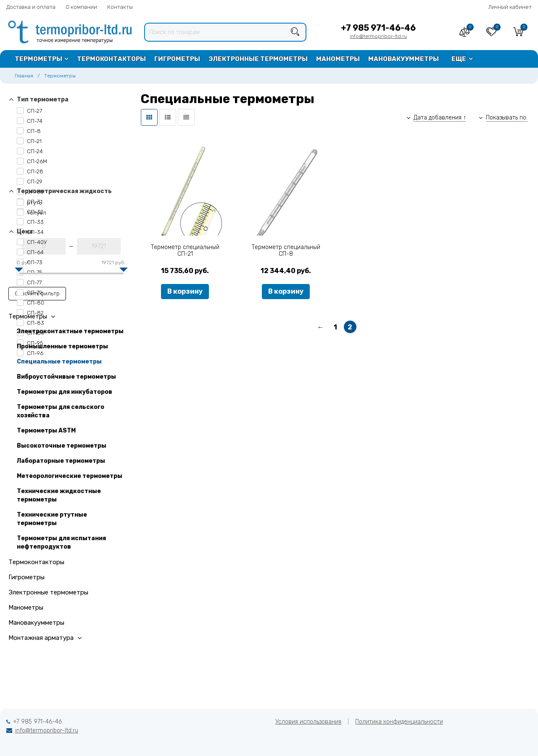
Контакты (120, 7)
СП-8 (29, 131)
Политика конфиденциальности (399, 722)
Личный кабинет (510, 7)
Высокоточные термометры (62, 446)
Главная (24, 76)
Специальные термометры (59, 362)
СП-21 (29, 141)
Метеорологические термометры (70, 476)
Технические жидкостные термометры (59, 495)
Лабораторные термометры (61, 461)
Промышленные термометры (62, 346)
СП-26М (32, 161)
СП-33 (30, 222)
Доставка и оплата (31, 7)
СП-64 (30, 252)
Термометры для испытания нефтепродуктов (61, 542)
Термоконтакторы (111, 59)
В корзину (185, 291)
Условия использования (308, 722)
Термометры (38, 59)
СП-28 (30, 171)
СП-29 (30, 182)
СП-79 (29, 293)
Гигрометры (177, 59)
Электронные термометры (258, 59)
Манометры (338, 59)
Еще (459, 59)
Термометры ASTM (46, 431)
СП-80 (30, 303)
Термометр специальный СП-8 (286, 251)
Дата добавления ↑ (440, 118)
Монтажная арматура (45, 638)
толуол (32, 213)
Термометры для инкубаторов (65, 392)
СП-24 (30, 151)
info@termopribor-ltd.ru (378, 36)
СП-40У (32, 242)
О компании (81, 7)
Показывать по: (507, 118)
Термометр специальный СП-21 (185, 251)
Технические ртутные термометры (52, 519)
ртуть (29, 203)
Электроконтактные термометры (70, 331)
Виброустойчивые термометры (66, 377)
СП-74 (30, 121)
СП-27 (29, 111)
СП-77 (29, 283)
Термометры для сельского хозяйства (61, 411)
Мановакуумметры (403, 59)
